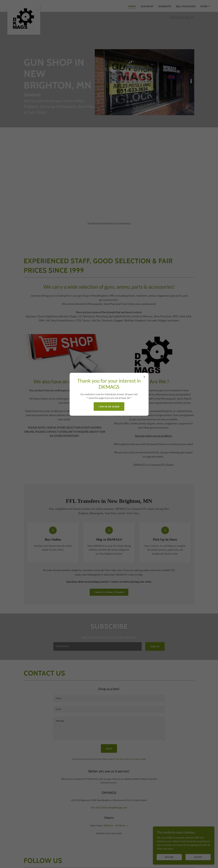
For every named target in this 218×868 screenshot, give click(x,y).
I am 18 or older (109, 407)
